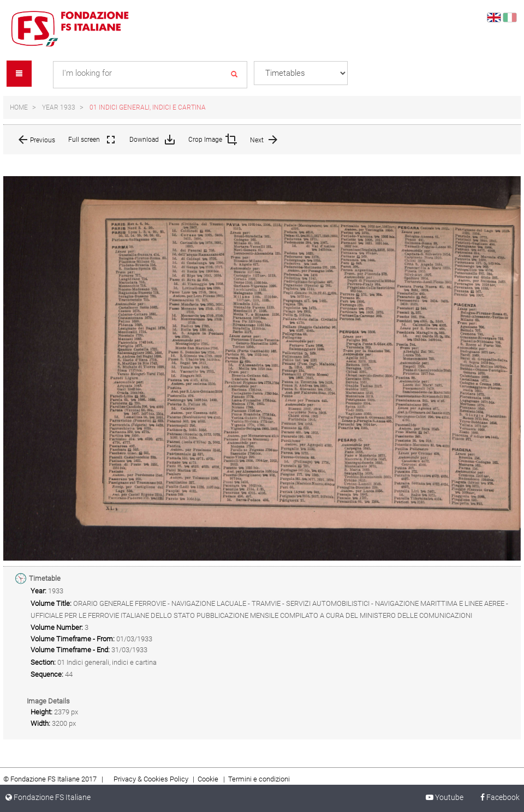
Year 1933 (59, 107)
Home (19, 107)
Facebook (495, 797)
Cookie (209, 779)
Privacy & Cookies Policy (151, 779)
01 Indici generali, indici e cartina (148, 107)
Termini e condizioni (259, 779)
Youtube (444, 797)
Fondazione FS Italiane (48, 797)
